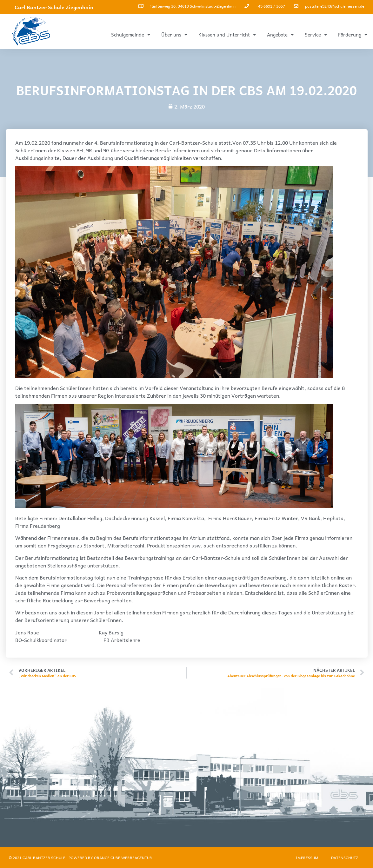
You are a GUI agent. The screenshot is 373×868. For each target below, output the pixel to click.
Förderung (353, 35)
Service (316, 35)
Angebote (280, 35)
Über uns (174, 35)
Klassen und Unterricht (227, 35)
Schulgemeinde (131, 35)
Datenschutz (345, 858)
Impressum (307, 858)
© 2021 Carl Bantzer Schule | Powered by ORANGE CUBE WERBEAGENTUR (80, 858)
